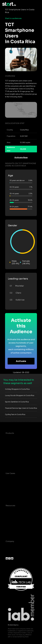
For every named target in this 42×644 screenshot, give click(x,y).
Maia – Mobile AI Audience (18, 438)
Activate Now (21, 158)
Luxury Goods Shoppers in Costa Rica (20, 395)
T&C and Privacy (13, 523)
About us (10, 546)
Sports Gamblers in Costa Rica (17, 402)
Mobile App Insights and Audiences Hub (17, 486)
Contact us (11, 528)
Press (8, 555)
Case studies (12, 510)
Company (10, 541)
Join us (9, 550)
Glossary (10, 519)
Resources (10, 506)
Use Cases (10, 473)
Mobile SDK (11, 460)
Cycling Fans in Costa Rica (15, 414)
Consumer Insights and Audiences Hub (16, 479)
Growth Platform (13, 455)
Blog (8, 514)
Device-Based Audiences (17, 442)
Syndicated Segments (16, 451)
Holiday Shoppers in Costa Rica (17, 389)
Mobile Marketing (14, 492)
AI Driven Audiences (15, 446)
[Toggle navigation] (38, 4)
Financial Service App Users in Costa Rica (21, 408)
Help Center (11, 532)
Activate (21, 361)
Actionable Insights (15, 464)
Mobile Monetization (15, 496)
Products (10, 433)
